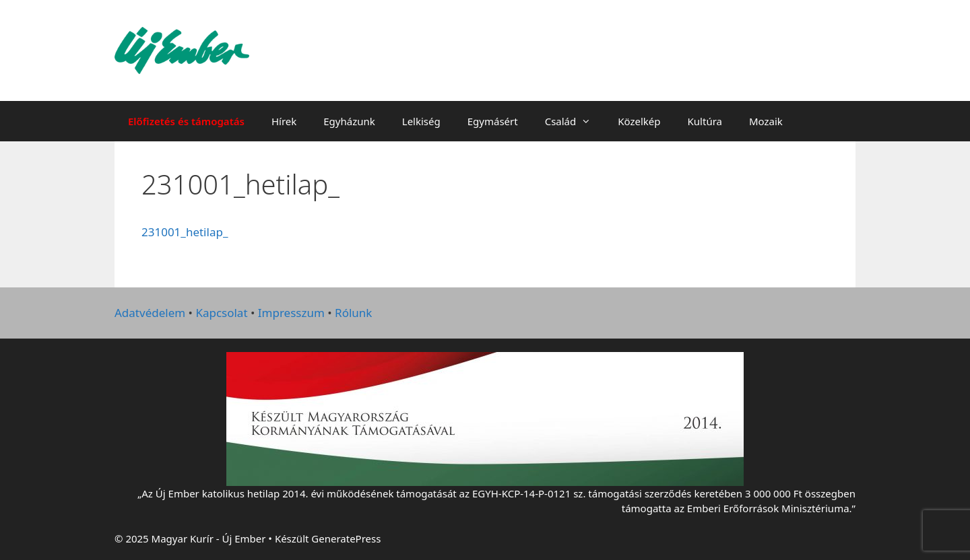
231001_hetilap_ (185, 232)
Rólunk (353, 313)
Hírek (284, 121)
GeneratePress (346, 538)
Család (575, 121)
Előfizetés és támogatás (186, 121)
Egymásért (493, 121)
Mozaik (766, 121)
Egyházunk (349, 121)
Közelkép (639, 121)
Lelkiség (421, 121)
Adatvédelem (150, 313)
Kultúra (705, 121)
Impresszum (291, 313)
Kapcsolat (221, 313)
